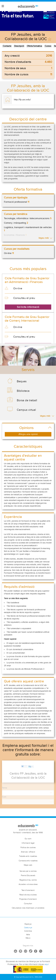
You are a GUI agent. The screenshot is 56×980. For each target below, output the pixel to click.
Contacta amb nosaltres (28, 861)
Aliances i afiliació (28, 852)
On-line (9, 253)
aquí (47, 964)
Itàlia (28, 935)
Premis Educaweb (28, 876)
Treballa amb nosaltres (28, 856)
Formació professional (17, 202)
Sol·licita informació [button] (28, 307)
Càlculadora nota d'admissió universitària (28, 908)
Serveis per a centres (28, 871)
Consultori (28, 904)
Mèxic (28, 938)
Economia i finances (15, 235)
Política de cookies (28, 848)
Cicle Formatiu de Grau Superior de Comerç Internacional (27, 319)
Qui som (28, 839)
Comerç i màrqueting (16, 223)
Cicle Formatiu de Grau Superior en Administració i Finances (27, 280)
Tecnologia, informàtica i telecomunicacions (28, 218)
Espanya (28, 924)
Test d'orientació (28, 890)
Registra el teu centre (28, 880)
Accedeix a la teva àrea (28, 884)
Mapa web (28, 865)
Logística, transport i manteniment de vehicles (28, 229)
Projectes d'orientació (28, 899)
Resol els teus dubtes (28, 895)
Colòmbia (28, 931)
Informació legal (28, 843)
